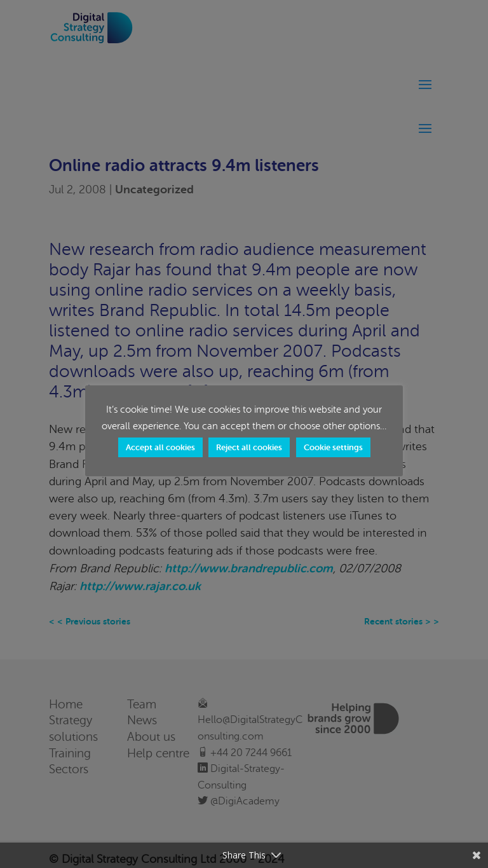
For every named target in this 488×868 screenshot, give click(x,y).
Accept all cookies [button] (160, 447)
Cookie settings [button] (333, 447)
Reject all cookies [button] (249, 447)
